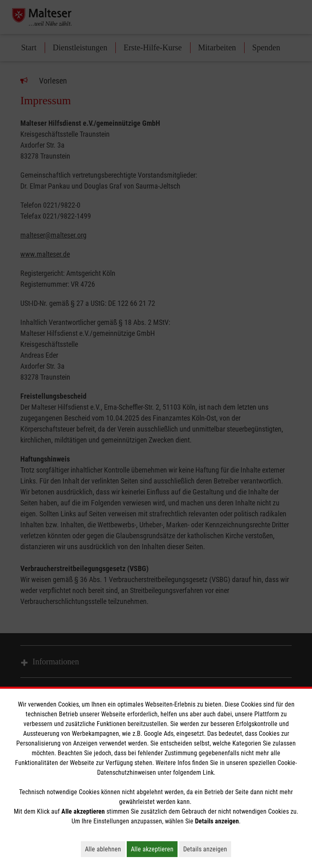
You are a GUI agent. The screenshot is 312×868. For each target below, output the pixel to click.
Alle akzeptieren (154, 849)
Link (208, 772)
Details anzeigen (207, 849)
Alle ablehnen (105, 849)
